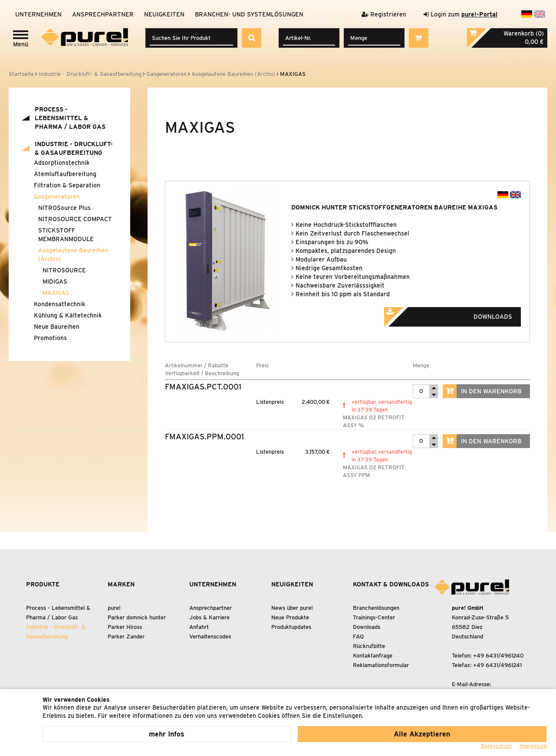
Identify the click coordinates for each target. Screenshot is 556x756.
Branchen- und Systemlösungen (249, 14)
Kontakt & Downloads (391, 584)
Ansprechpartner (103, 14)
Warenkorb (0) (524, 33)
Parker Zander (126, 637)
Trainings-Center (374, 617)
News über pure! (292, 608)
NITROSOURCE (64, 270)
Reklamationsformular (381, 665)
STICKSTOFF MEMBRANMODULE (66, 235)
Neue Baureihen (57, 327)
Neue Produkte (290, 617)
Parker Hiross (125, 627)
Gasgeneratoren (57, 196)
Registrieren (384, 14)
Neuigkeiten (164, 14)
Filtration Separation (67, 185)
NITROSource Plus (64, 208)
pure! (114, 608)
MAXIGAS (56, 293)
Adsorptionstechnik (62, 163)
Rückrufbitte (369, 646)
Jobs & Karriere (209, 617)
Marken (121, 584)
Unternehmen (38, 14)
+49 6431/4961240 (498, 656)
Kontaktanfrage (373, 656)
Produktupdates (291, 627)
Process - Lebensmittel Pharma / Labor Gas (70, 118)
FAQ (358, 637)
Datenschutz (496, 746)
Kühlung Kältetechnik (68, 315)
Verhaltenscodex (210, 637)
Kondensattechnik (59, 304)
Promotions (50, 338)
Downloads (460, 314)
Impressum (533, 746)
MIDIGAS (55, 281)
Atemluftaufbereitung (65, 174)
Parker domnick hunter (137, 617)
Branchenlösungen (376, 608)
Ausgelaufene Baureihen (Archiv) (73, 255)
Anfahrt (199, 627)
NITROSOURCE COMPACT (75, 219)
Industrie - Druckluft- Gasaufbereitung (74, 148)
